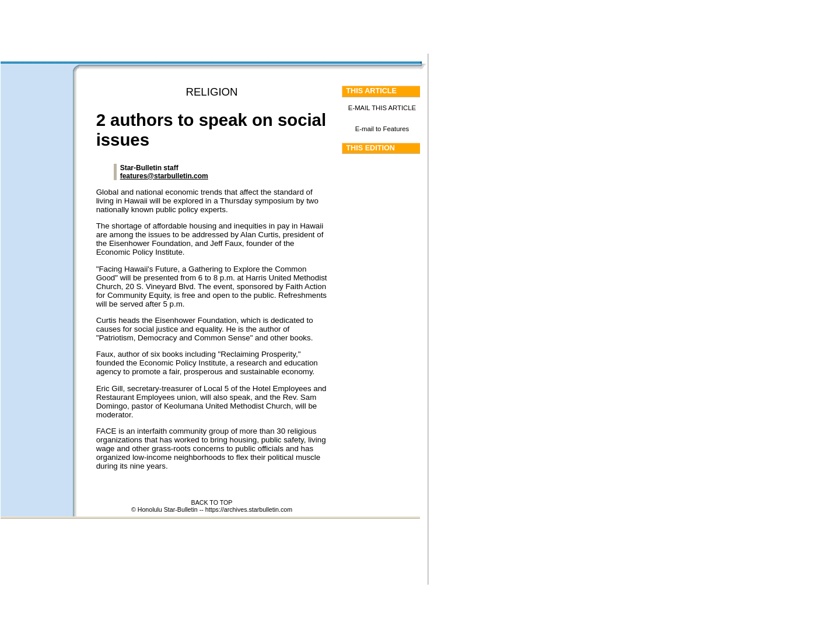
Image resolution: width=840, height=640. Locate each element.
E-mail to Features (382, 129)
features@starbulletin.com (164, 176)
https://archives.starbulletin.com (249, 509)
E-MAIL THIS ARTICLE (382, 108)
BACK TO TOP (212, 502)
